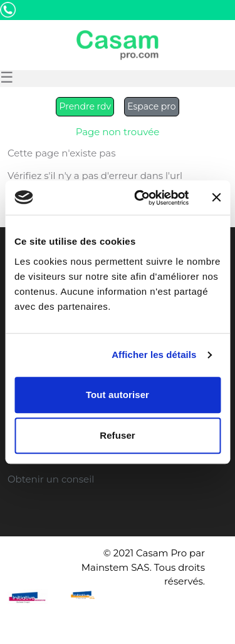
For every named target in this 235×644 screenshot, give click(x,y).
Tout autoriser (118, 395)
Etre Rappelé (165, 24)
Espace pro (151, 106)
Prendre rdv (85, 106)
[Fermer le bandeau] (216, 198)
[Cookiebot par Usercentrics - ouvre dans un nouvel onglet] (140, 198)
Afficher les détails (154, 355)
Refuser (118, 435)
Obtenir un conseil (51, 479)
